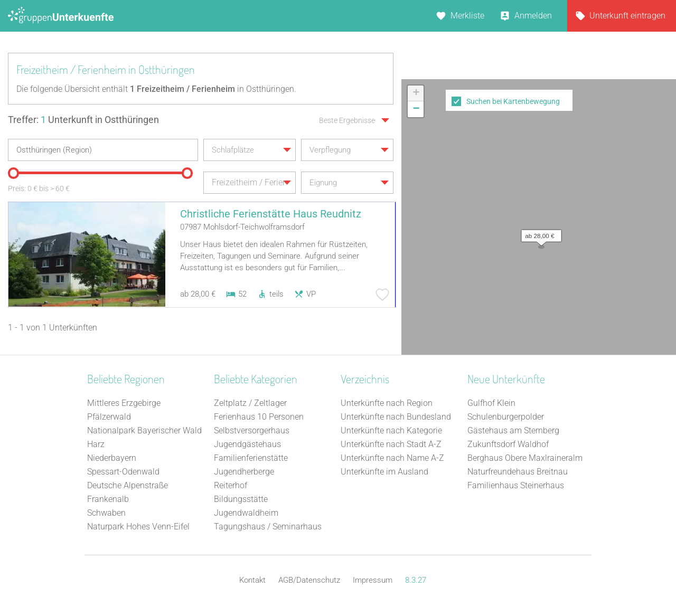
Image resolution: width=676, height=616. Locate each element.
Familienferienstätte (251, 458)
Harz (96, 444)
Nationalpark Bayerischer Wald (144, 430)
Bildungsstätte (241, 499)
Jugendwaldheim (246, 513)
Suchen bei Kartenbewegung (513, 101)
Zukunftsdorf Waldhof (508, 444)
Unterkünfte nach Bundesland (396, 417)
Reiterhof (231, 485)
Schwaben (106, 513)
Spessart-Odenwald (123, 472)
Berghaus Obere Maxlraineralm (525, 458)
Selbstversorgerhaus (252, 430)
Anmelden (533, 16)
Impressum (373, 580)
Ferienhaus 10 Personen (259, 417)
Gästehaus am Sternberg (513, 430)
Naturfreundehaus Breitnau (518, 472)
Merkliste (467, 16)
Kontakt (252, 580)
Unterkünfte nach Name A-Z (392, 458)
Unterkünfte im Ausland (384, 472)
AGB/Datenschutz (309, 580)
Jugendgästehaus (247, 444)
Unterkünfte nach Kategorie (391, 430)
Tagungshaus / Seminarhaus (268, 527)
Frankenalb (108, 499)
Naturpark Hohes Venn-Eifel (138, 527)
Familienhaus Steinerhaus (516, 485)
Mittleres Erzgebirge (124, 403)
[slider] (13, 173)
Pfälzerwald (109, 417)
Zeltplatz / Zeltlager (250, 403)
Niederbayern (112, 458)
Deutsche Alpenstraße (128, 485)
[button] (539, 233)
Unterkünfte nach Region (387, 403)
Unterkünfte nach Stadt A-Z (391, 444)
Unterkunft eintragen (627, 16)
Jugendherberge (244, 472)
